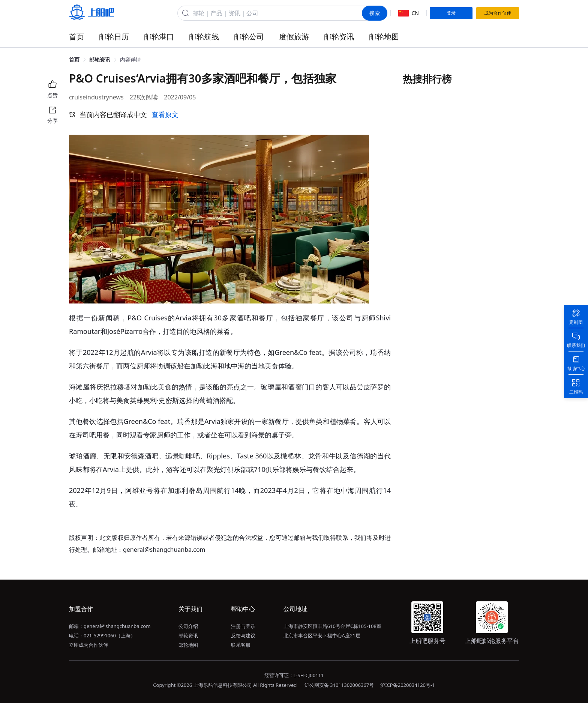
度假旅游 (294, 37)
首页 (76, 37)
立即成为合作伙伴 (88, 645)
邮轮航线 (204, 37)
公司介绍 (188, 626)
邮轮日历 (114, 37)
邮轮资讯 (339, 37)
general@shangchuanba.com (117, 626)
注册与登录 (243, 626)
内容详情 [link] (130, 59)
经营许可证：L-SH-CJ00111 (294, 675)
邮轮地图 (384, 37)
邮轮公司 (249, 37)
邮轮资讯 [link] (100, 59)
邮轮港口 (159, 37)
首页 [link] (74, 59)
